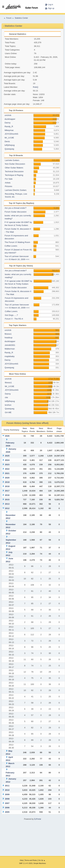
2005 (7, 812)
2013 (7, 504)
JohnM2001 (10, 345)
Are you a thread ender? (15, 208)
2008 (7, 799)
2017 (7, 491)
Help (22, 860)
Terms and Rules (31, 860)
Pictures (8, 186)
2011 (7, 786)
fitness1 (8, 334)
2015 (7, 500)
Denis (7, 141)
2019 (7, 482)
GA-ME (8, 412)
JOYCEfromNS (11, 134)
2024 (7, 460)
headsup (8, 338)
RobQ (36, 87)
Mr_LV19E (9, 138)
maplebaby (9, 356)
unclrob (8, 115)
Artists (8, 183)
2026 (7, 436)
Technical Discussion (14, 171)
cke (6, 397)
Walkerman (10, 349)
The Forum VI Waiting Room (17, 242)
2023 (7, 465)
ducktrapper (10, 119)
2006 (7, 808)
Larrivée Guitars (12, 160)
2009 (7, 794)
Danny (7, 123)
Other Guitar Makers (14, 168)
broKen (8, 405)
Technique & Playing (14, 175)
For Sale (9, 179)
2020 (7, 478)
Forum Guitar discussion (15, 212)
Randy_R (9, 126)
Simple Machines (40, 863)
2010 (7, 790)
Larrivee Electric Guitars (16, 190)
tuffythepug (10, 145)
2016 (7, 495)
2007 (7, 803)
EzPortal (37, 819)
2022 (7, 469)
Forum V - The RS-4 (14, 319)
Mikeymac (9, 130)
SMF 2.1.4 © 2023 (26, 863)
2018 (7, 486)
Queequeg (9, 149)
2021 (7, 473)
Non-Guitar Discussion (15, 164)
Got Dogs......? (11, 315)
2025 (7, 456)
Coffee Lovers (11, 246)
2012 (7, 508)
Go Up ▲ (42, 860)
